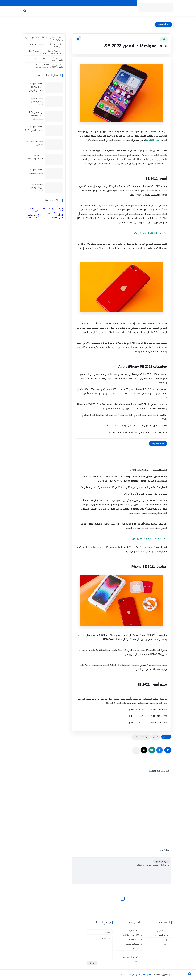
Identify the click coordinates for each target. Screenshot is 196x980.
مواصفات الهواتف (92, 10)
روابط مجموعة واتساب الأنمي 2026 (34, 128)
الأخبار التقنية (68, 10)
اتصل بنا (114, 3)
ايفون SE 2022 (153, 140)
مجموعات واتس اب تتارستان (35, 143)
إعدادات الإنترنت (133, 939)
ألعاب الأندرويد (134, 931)
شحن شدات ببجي (55, 213)
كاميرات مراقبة (33, 217)
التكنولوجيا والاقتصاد (131, 957)
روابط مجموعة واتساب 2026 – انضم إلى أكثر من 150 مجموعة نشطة (34, 87)
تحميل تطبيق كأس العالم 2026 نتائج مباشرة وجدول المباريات (44, 39)
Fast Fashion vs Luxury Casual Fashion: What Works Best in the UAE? (46, 52)
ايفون (105, 10)
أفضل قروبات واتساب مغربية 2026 (37, 101)
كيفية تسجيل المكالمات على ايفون (149, 539)
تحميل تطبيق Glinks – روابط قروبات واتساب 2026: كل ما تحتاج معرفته (47, 66)
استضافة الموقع (133, 944)
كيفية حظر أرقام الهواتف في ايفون (149, 233)
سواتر (37, 213)
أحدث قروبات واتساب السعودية (35, 157)
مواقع (78, 10)
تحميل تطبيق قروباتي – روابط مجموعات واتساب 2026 (45, 59)
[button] (160, 750)
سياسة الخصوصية (127, 3)
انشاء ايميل (58, 215)
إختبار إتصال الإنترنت (132, 935)
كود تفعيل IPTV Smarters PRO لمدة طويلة (36, 116)
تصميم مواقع (33, 215)
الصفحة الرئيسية (127, 10)
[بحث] (24, 11)
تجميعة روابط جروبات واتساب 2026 (36, 187)
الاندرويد (114, 10)
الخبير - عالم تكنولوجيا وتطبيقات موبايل (135, 975)
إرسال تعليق (161, 861)
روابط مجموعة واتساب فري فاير (36, 171)
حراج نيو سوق (57, 217)
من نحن (104, 3)
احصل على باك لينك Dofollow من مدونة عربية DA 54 (46, 45)
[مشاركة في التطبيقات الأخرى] (136, 750)
